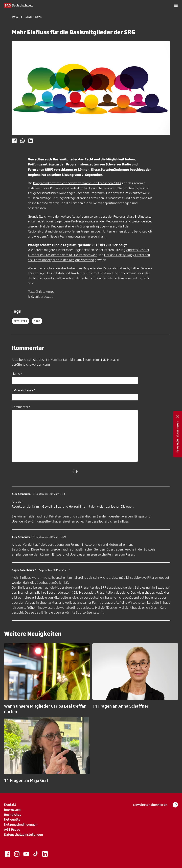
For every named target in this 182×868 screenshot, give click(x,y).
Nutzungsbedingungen (21, 824)
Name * (17, 373)
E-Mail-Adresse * (23, 390)
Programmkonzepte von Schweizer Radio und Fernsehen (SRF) (77, 183)
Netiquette (12, 819)
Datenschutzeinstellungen (23, 834)
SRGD (29, 17)
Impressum (12, 809)
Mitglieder (20, 321)
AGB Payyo (12, 829)
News (38, 17)
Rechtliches (13, 815)
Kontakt (10, 804)
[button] (176, 5)
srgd (37, 321)
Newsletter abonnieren (156, 805)
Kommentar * (21, 407)
